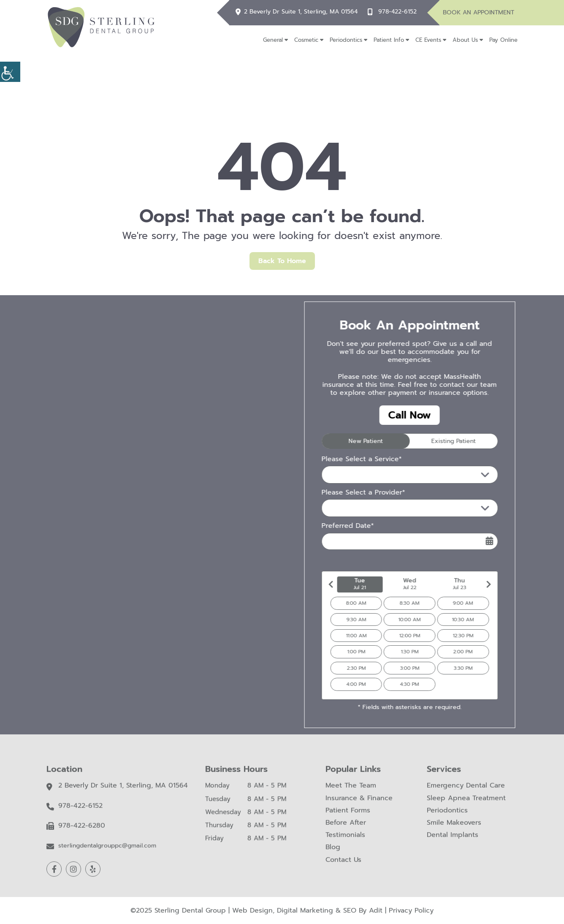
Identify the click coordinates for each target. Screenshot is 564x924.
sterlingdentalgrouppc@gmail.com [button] (107, 852)
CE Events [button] (428, 40)
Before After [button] (346, 828)
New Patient (352, 441)
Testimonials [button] (345, 841)
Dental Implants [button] (453, 841)
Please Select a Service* (348, 459)
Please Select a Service (355, 475)
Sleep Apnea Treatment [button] (466, 803)
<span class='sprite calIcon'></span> (476, 541)
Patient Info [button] (389, 40)
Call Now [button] (396, 415)
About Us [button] (465, 40)
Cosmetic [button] (306, 40)
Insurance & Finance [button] (359, 803)
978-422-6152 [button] (397, 12)
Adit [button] (376, 910)
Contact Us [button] (343, 865)
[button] (10, 72)
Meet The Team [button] (351, 791)
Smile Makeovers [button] (454, 828)
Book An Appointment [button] (479, 12)
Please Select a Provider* (350, 493)
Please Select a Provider (357, 508)
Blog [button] (333, 853)
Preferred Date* (334, 526)
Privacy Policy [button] (411, 910)
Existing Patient (440, 441)
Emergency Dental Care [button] (466, 791)
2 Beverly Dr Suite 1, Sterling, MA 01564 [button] (301, 12)
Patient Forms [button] (348, 816)
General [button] (273, 40)
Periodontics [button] (346, 40)
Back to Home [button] (282, 261)
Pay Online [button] (503, 40)
